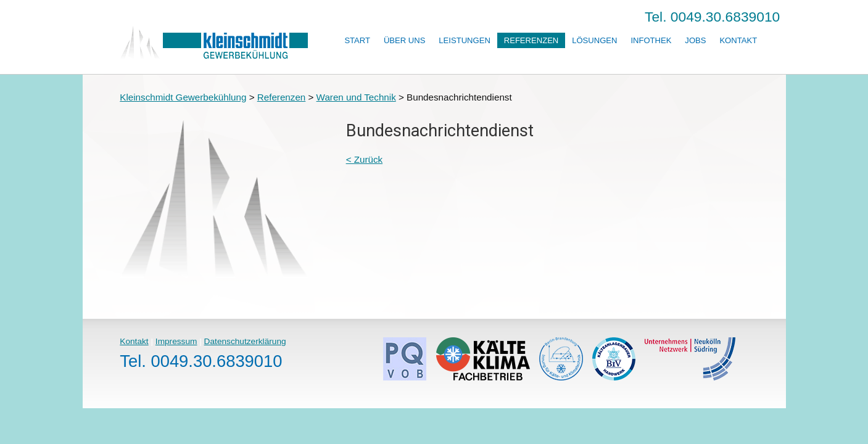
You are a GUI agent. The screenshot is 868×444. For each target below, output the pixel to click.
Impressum (176, 341)
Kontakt (738, 40)
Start (357, 40)
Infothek (651, 40)
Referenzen (531, 40)
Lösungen (594, 40)
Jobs (695, 40)
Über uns (405, 40)
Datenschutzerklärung (245, 341)
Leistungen (464, 40)
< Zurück (365, 159)
